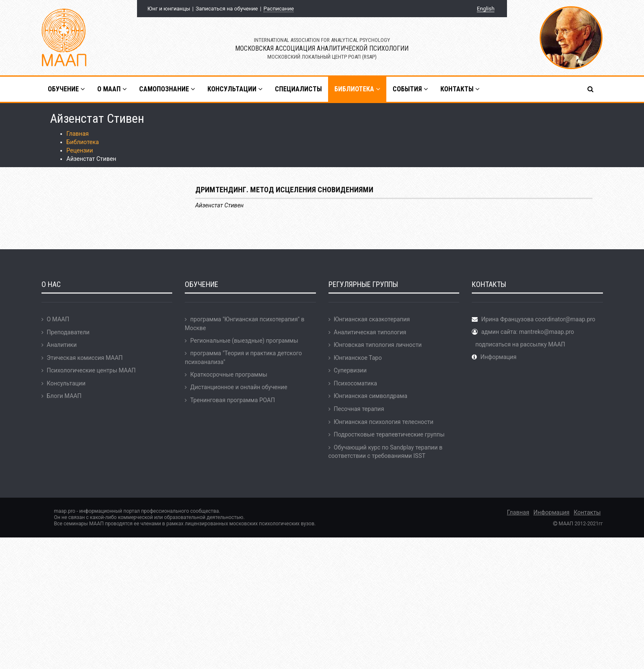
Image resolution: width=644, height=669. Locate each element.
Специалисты (298, 89)
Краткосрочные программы (229, 375)
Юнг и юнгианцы (169, 9)
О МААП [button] (112, 89)
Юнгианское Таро (358, 358)
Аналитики (62, 345)
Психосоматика (356, 383)
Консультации (66, 383)
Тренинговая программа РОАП (233, 400)
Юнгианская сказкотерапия (372, 319)
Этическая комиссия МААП (85, 358)
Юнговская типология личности (378, 345)
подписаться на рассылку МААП (520, 344)
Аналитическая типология (370, 332)
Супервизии (350, 370)
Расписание (279, 9)
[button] (591, 89)
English (486, 9)
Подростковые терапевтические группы (389, 434)
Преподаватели (68, 332)
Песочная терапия (359, 409)
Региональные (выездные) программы (244, 341)
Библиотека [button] (357, 89)
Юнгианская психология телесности (384, 422)
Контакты (587, 512)
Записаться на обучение (227, 9)
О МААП (58, 319)
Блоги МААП (64, 396)
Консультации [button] (235, 89)
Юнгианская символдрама (371, 396)
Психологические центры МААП (91, 370)
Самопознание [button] (167, 89)
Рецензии (80, 150)
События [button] (410, 89)
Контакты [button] (460, 89)
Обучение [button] (66, 89)
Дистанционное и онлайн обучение (239, 387)
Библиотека (83, 142)
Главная (78, 134)
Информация (498, 357)
